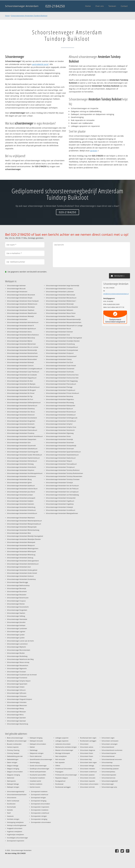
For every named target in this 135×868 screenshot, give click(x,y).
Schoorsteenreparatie (109, 775)
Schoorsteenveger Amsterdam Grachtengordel (23, 452)
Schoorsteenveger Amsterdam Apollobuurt (21, 329)
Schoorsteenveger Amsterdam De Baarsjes (21, 384)
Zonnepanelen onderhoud (40, 813)
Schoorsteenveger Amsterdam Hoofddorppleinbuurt (25, 473)
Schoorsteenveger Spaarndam (17, 684)
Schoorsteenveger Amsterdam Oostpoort (60, 353)
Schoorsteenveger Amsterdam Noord (58, 329)
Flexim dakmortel (36, 756)
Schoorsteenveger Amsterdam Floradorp (21, 433)
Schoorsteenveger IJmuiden (16, 622)
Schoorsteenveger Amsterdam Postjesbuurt (61, 390)
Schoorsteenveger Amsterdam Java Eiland (21, 492)
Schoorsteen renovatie (88, 778)
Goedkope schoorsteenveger (39, 769)
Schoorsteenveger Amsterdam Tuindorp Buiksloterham (64, 473)
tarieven (94, 151)
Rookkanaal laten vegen (88, 738)
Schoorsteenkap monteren (111, 766)
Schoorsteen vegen (108, 738)
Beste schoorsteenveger (15, 738)
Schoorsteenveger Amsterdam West (19, 533)
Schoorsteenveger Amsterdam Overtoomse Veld (62, 378)
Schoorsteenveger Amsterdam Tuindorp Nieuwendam (64, 476)
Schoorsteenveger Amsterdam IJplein (19, 482)
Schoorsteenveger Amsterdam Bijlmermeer (21, 344)
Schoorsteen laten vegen (88, 762)
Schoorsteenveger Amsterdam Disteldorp (21, 409)
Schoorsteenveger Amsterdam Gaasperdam (22, 439)
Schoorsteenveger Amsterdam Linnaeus (59, 289)
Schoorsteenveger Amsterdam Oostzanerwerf (61, 356)
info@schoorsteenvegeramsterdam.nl (116, 294)
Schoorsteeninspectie (109, 753)
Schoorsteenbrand (108, 747)
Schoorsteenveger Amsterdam (22, 6)
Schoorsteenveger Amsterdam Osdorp (59, 359)
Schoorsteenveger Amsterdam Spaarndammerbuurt (63, 452)
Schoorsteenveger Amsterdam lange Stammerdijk (63, 285)
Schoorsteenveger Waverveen (17, 705)
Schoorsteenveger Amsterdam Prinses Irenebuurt (62, 393)
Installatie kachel (35, 781)
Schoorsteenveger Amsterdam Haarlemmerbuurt (23, 458)
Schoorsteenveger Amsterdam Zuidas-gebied (22, 570)
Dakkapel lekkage (13, 784)
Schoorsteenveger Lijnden (16, 635)
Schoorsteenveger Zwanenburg (17, 724)
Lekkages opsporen (62, 738)
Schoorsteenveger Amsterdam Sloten (58, 436)
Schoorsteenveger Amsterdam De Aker (20, 381)
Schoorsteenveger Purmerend (17, 678)
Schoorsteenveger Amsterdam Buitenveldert (22, 359)
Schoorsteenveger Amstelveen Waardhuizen (22, 313)
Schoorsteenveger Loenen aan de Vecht (20, 641)
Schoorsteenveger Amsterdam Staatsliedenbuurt (62, 455)
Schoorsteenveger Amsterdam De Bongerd (21, 390)
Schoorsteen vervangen (110, 744)
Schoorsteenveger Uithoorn (16, 690)
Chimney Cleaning (13, 750)
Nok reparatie (60, 762)
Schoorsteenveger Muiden (16, 653)
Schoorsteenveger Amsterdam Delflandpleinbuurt (24, 402)
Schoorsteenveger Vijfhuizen (17, 693)
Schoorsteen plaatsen (87, 775)
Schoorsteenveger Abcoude (16, 289)
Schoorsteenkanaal (108, 756)
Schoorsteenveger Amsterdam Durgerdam (21, 421)
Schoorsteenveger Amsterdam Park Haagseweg (62, 381)
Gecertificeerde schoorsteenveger (41, 759)
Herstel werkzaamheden (38, 772)
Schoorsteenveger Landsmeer (17, 628)
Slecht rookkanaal (13, 801)
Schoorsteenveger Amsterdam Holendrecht (21, 467)
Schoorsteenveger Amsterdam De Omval (21, 393)
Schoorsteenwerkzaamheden (17, 795)
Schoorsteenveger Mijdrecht (16, 647)
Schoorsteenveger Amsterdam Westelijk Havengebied (25, 536)
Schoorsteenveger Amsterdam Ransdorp (59, 396)
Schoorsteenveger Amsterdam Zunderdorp (21, 579)
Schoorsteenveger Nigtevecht (17, 668)
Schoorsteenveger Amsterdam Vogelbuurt (60, 501)
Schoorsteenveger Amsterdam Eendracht (21, 424)
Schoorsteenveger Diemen (16, 604)
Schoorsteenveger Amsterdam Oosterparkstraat (62, 350)
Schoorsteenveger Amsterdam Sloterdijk (59, 439)
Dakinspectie (11, 781)
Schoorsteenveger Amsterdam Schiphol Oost (61, 427)
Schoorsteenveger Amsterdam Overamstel (60, 369)
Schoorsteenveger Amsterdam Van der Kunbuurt (62, 486)
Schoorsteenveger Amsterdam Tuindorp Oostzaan (63, 479)
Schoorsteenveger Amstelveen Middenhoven (22, 304)
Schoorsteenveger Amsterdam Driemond (21, 415)
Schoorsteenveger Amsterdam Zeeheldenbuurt (23, 564)
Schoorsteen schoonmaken (89, 784)
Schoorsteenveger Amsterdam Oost (58, 335)
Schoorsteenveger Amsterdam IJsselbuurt (21, 486)
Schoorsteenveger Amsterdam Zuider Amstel (22, 573)
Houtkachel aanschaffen (38, 775)
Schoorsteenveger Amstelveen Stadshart (21, 310)
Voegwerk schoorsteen (15, 828)
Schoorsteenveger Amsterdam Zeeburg (20, 558)
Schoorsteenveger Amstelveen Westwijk (20, 316)
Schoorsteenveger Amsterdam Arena (19, 332)
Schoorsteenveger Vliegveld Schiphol (19, 699)
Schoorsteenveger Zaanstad (16, 721)
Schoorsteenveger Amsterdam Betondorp (21, 338)
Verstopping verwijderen (15, 822)
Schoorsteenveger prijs (109, 787)
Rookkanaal (59, 784)
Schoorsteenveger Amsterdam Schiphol (59, 424)
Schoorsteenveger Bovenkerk (17, 591)
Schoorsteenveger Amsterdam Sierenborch (60, 430)
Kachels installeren (36, 784)
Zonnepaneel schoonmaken (40, 804)
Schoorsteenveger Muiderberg (17, 656)
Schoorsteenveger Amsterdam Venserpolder (61, 498)
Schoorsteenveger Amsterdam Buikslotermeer (22, 356)
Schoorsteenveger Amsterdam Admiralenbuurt (23, 322)
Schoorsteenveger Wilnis (15, 715)
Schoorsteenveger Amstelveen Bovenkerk (21, 295)
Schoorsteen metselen (88, 769)
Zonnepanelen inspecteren (40, 807)
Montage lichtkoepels (63, 753)
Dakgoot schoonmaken (15, 772)
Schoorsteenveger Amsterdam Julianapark (21, 498)
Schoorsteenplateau (108, 772)
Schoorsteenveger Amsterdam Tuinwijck (59, 482)
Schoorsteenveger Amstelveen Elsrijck (20, 298)
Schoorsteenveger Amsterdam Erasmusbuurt (22, 430)
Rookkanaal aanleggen (63, 787)
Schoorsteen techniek (87, 787)
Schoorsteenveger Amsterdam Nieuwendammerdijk (63, 319)
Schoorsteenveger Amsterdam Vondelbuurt (61, 510)
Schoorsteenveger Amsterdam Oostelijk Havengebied (64, 338)
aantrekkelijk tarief (40, 64)
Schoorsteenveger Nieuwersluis (18, 665)
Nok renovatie (60, 759)
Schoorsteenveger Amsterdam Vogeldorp (60, 504)
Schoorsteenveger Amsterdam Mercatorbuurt (61, 298)
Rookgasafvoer (60, 781)
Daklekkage (34, 750)
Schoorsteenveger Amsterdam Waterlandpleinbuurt (24, 521)
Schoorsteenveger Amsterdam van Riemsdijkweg (62, 495)
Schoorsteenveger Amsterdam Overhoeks (60, 372)
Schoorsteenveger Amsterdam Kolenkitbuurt (22, 513)
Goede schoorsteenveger (38, 766)
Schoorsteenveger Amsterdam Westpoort (21, 545)
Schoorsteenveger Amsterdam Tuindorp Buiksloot (29, 16)
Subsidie (10, 810)
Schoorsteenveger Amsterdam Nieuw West (60, 316)
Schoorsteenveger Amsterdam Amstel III (20, 325)
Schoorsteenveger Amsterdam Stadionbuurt (61, 458)
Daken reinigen (12, 762)
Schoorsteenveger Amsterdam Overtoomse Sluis (62, 375)
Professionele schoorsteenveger (66, 775)
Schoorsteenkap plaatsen (110, 769)
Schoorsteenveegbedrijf (110, 781)
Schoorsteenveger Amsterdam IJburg (19, 479)
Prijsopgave (59, 772)
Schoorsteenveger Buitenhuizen (18, 598)
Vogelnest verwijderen (15, 831)
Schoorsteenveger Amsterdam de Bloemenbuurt (23, 387)
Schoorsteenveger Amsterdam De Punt (20, 399)
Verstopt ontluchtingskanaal (17, 825)
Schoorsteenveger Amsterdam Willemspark (21, 551)
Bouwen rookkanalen (14, 744)
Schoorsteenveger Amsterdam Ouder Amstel (61, 366)
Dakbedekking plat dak (15, 756)
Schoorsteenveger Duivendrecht (18, 607)
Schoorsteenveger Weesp (15, 708)
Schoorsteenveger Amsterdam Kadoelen (21, 504)
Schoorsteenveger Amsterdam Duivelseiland (22, 418)
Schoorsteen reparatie (87, 781)
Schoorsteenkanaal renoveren (112, 759)
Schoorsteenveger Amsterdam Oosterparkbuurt (62, 347)
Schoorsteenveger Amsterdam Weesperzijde (22, 527)
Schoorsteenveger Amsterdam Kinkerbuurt (21, 510)
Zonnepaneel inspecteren (16, 841)
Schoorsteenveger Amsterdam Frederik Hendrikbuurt (25, 436)
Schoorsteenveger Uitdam (16, 687)
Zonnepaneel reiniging (39, 801)
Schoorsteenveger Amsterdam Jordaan (20, 495)
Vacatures (10, 816)
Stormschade (11, 807)
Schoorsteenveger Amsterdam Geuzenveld (21, 446)
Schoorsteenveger (108, 784)
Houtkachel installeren (37, 778)
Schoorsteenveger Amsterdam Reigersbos (60, 399)
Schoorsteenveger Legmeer (16, 631)
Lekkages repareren (62, 741)
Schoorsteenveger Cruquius (16, 601)
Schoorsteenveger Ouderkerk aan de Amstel (22, 675)
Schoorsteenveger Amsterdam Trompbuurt (60, 467)
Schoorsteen (84, 744)
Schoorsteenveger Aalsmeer (16, 285)
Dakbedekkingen (13, 759)
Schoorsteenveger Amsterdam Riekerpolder (61, 406)
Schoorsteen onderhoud (88, 772)
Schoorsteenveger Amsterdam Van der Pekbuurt (62, 489)
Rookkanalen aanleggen (88, 741)
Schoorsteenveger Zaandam (16, 718)
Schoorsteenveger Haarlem (16, 613)
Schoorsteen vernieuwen (110, 741)
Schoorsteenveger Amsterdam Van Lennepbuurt (62, 492)
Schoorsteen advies (87, 747)
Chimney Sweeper (13, 753)
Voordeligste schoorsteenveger (17, 838)
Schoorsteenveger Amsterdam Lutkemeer (60, 292)
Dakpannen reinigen (37, 753)
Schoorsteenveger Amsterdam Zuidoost (20, 576)
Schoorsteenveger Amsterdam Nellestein (60, 310)
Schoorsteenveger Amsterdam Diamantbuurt (22, 406)
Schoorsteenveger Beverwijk (16, 588)
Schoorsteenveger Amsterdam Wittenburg (21, 555)
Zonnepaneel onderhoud (40, 795)
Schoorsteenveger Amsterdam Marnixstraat (60, 295)
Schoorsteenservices (108, 778)
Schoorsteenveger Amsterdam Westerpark (21, 542)
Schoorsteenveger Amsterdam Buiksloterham (22, 353)
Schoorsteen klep (86, 759)
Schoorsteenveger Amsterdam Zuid (19, 567)
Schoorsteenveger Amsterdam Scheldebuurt (61, 415)
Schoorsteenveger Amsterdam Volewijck (59, 507)
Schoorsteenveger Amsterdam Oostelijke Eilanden (63, 341)
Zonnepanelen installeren (40, 810)
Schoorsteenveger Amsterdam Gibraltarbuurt (22, 449)
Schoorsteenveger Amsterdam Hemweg (20, 464)
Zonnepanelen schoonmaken (41, 822)
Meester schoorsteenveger (64, 750)
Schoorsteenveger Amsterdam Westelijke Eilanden (24, 539)
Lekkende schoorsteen (63, 744)
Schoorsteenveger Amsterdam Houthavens (21, 476)
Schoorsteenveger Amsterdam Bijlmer (20, 341)
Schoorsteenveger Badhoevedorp (18, 585)
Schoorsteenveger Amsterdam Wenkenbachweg (23, 530)
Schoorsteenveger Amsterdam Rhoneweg (60, 402)
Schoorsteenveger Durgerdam (17, 610)
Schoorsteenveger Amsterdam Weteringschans (23, 548)
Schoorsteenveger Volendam (17, 702)
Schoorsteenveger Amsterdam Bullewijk (20, 362)
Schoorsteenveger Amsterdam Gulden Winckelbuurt (25, 455)
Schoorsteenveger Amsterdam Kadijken (20, 501)
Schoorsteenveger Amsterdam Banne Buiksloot (23, 335)
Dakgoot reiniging (13, 769)
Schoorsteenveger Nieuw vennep (18, 662)
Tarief (9, 813)
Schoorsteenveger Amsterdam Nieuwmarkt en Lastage (64, 325)
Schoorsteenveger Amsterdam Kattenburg (21, 507)
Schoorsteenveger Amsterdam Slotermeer (60, 442)
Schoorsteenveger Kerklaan (16, 625)
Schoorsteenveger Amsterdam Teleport (59, 461)
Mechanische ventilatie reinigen (66, 747)
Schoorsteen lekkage (87, 766)
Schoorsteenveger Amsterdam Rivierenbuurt (61, 412)
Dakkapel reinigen (13, 787)
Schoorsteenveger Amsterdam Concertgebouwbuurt (25, 369)
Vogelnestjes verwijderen (15, 835)
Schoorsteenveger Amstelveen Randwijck (21, 307)
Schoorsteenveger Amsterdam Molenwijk (60, 304)
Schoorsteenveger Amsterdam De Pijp (20, 396)
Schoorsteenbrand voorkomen (112, 750)
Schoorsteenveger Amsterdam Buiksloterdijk (22, 350)
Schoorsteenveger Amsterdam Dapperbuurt (22, 378)
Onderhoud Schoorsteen (64, 769)
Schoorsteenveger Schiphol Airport (19, 681)
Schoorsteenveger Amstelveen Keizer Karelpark (23, 301)
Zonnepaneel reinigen (38, 798)
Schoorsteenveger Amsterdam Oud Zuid (59, 362)
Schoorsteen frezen (87, 753)
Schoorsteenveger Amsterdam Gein (19, 442)
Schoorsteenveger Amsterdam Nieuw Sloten (61, 313)
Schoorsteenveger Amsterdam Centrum (20, 366)
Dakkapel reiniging (36, 738)
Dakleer (32, 747)
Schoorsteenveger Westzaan (16, 712)
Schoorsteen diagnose (88, 750)
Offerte (58, 766)
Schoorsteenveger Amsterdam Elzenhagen (21, 427)
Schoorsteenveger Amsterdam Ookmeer (59, 332)
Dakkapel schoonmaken (38, 744)
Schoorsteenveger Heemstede (17, 619)
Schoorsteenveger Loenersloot (17, 644)
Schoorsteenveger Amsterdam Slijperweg (60, 433)
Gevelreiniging (35, 762)
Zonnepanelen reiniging (39, 819)
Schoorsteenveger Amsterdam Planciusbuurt (61, 384)
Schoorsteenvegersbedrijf (16, 791)
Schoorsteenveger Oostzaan (16, 672)
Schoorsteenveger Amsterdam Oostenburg (60, 344)
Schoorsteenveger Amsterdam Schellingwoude (62, 418)
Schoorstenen (12, 798)
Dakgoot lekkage (13, 766)
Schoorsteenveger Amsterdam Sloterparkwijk (61, 446)
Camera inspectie (13, 747)
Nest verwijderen (61, 756)
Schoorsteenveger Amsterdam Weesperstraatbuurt (24, 524)
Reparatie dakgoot (62, 778)
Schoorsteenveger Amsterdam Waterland (21, 518)
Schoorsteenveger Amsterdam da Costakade (22, 375)
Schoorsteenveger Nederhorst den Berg (20, 659)
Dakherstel (11, 778)
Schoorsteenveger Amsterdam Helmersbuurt (22, 461)
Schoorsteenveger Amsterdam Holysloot (21, 470)
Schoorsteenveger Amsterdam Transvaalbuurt (61, 464)
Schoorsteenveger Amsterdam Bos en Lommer (23, 347)
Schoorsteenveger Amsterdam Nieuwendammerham (64, 322)
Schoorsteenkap (107, 762)
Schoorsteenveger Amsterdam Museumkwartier (62, 307)
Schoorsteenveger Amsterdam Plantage (59, 387)
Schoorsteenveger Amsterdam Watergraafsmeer (62, 513)
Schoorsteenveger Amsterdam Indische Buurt (22, 489)
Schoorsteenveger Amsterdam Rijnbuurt (59, 409)
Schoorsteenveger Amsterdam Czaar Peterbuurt (23, 372)
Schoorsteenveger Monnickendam (19, 650)
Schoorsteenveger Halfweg (16, 616)
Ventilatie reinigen (13, 819)
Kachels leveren (35, 787)
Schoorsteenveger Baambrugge (17, 582)
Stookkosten (11, 804)
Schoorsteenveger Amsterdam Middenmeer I (61, 301)
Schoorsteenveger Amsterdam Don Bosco (21, 412)
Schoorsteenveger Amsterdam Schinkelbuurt (61, 421)
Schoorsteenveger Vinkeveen (17, 696)
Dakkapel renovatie (36, 741)
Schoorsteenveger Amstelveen (17, 292)
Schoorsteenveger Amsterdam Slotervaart (60, 449)
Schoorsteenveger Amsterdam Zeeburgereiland (23, 561)
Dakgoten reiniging (13, 775)
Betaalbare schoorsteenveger (17, 741)
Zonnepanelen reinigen (39, 816)
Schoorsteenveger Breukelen (17, 595)
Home (7, 16)
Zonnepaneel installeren (39, 791)
